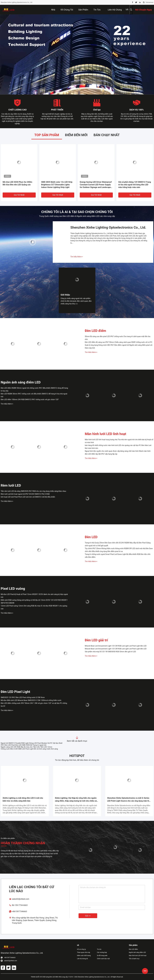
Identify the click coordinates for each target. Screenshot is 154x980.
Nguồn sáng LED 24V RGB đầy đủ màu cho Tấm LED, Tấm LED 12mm (26, 747)
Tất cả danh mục (134, 959)
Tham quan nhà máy (84, 952)
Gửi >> (88, 916)
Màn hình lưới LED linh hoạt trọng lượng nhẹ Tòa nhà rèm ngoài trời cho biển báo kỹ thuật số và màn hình (119, 441)
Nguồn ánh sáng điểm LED (21, 382)
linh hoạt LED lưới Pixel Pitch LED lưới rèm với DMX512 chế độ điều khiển (28, 497)
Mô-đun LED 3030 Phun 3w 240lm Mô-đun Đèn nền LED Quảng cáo (17, 183)
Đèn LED (91, 537)
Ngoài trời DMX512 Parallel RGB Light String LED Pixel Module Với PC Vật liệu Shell (32, 743)
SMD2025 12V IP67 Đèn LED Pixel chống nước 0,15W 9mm (23, 697)
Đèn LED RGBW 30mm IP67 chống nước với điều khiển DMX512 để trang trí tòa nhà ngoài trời (34, 395)
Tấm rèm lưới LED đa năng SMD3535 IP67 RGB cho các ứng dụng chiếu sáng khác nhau (33, 491)
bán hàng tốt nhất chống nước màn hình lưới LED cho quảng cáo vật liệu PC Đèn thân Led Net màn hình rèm (118, 447)
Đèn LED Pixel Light (15, 692)
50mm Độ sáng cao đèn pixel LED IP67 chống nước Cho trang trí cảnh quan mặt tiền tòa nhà (118, 338)
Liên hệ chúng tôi (82, 959)
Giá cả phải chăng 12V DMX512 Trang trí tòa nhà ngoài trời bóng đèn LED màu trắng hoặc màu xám (135, 185)
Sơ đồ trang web (102, 956)
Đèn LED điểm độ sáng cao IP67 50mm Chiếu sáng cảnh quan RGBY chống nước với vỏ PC (119, 342)
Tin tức (99, 949)
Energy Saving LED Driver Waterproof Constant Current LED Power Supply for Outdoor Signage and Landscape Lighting (96, 185)
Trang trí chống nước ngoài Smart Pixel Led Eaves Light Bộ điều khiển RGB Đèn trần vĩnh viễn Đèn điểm (118, 556)
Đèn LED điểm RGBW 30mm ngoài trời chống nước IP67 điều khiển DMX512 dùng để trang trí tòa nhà (34, 389)
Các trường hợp (102, 952)
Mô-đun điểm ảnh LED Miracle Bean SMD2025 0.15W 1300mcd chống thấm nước (31, 700)
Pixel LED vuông (13, 589)
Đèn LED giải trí (96, 640)
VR (127, 10)
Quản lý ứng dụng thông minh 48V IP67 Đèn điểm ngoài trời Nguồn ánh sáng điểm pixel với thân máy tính (119, 346)
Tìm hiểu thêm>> (77, 257)
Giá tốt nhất (19, 195)
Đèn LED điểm (95, 331)
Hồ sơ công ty (81, 949)
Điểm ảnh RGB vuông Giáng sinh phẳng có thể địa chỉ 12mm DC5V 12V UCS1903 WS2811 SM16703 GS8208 (34, 601)
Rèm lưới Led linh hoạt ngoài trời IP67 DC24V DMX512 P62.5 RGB (25, 494)
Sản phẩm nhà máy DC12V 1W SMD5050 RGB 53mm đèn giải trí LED (110, 652)
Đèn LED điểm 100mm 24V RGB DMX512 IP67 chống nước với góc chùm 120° (30, 400)
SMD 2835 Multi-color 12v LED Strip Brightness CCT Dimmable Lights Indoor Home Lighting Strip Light (57, 185)
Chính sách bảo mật (103, 959)
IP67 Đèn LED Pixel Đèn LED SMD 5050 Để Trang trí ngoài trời (24, 745)
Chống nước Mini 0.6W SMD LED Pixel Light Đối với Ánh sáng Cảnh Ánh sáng (29, 749)
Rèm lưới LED (11, 485)
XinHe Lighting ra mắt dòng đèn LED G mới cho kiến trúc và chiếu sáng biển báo (23, 799)
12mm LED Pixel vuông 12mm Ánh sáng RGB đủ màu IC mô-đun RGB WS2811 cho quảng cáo (34, 607)
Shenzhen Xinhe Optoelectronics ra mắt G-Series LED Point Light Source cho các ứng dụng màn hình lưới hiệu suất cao (129, 800)
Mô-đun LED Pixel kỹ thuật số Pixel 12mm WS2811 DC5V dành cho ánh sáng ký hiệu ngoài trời (34, 596)
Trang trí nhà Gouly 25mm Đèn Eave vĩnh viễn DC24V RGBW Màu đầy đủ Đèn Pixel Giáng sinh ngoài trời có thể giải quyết (118, 544)
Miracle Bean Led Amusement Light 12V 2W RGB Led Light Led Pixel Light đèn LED (116, 646)
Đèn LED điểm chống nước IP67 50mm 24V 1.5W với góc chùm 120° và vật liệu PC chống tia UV (34, 705)
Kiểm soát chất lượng (84, 956)
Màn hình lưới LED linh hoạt (105, 434)
